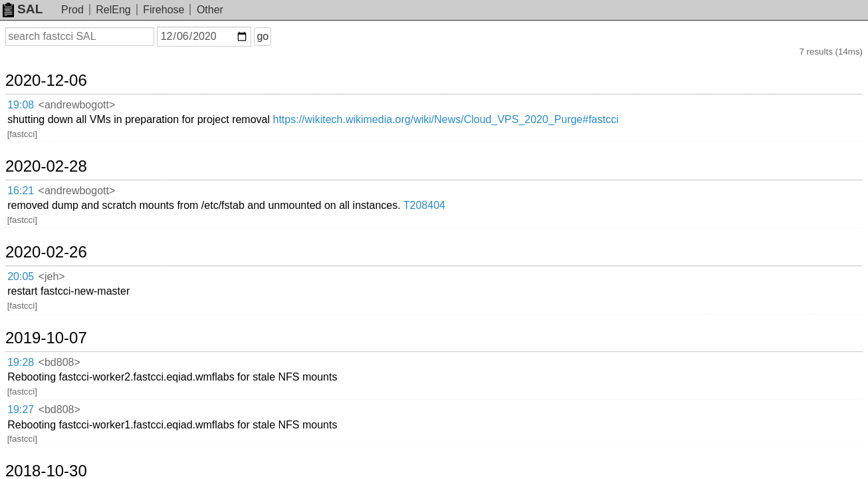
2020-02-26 (62, 172)
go (278, 36)
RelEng (113, 10)
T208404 (536, 141)
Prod (72, 10)
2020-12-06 (62, 68)
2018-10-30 (62, 293)
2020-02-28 (62, 120)
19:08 (34, 90)
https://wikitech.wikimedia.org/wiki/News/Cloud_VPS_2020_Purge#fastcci (557, 89)
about (839, 466)
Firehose (163, 10)
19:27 (34, 263)
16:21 (34, 142)
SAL (23, 9)
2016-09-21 (62, 345)
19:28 (34, 246)
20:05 (34, 195)
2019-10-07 (62, 224)
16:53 (34, 368)
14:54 (34, 316)
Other (210, 10)
